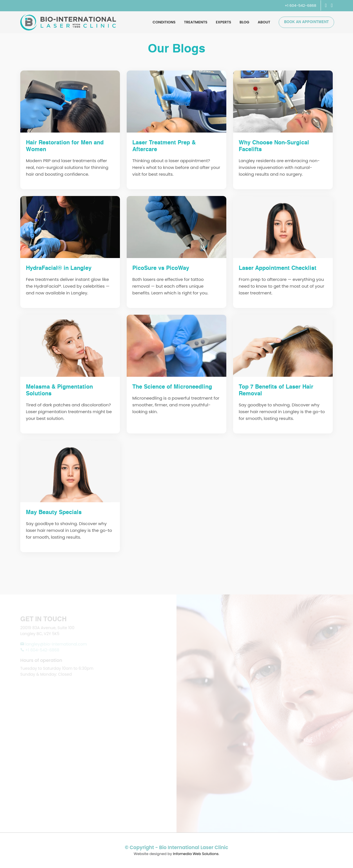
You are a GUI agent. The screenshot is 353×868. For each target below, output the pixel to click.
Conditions (164, 22)
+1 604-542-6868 (300, 5)
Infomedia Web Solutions (196, 854)
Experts (224, 22)
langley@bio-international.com (54, 644)
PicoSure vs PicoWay (161, 268)
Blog (244, 22)
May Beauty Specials (54, 513)
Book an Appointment (306, 22)
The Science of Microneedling (172, 387)
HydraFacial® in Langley (59, 268)
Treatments (196, 22)
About (264, 22)
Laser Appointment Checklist (278, 268)
